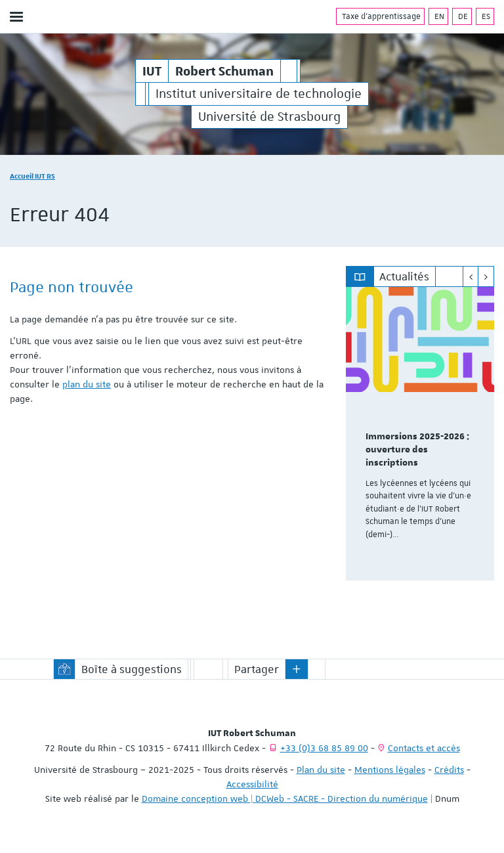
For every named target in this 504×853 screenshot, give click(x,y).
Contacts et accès (424, 748)
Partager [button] (257, 669)
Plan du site (321, 770)
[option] (420, 434)
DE (462, 16)
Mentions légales (390, 770)
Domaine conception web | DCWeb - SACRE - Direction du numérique (285, 798)
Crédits (449, 770)
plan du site (87, 384)
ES (485, 16)
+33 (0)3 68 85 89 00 (324, 748)
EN (438, 16)
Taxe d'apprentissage (380, 16)
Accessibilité (252, 784)
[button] (297, 669)
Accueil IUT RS (32, 176)
